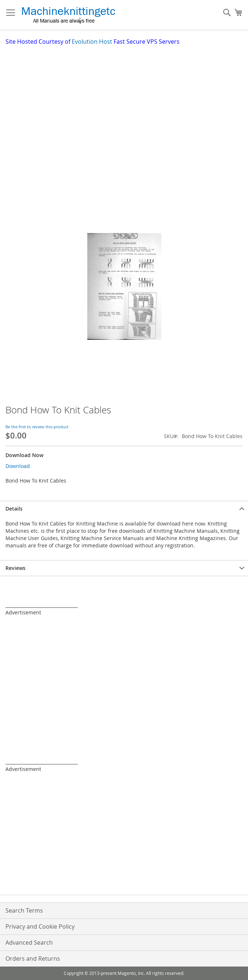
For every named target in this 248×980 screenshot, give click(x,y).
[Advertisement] (127, 101)
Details (14, 509)
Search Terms (24, 910)
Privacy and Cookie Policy (40, 926)
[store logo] (68, 15)
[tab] (124, 509)
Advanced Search (29, 942)
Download (18, 466)
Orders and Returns (33, 959)
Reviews (15, 568)
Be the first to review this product (37, 427)
